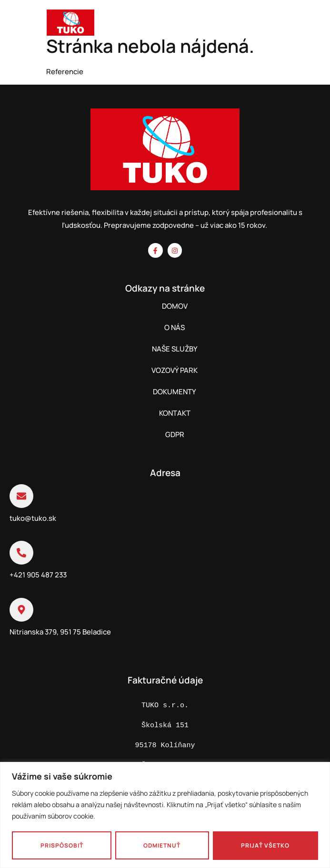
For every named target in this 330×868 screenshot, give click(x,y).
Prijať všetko (266, 845)
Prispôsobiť (62, 845)
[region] (165, 815)
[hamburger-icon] (313, 24)
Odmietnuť (162, 845)
